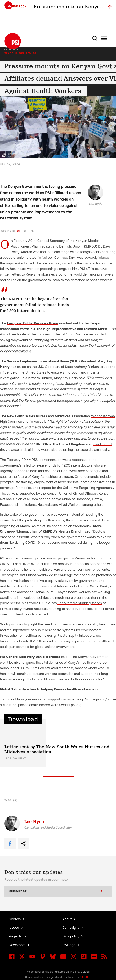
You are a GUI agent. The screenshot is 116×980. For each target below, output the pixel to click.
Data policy (71, 936)
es (25, 231)
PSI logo (69, 945)
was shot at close (46, 252)
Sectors (15, 919)
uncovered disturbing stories (80, 603)
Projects (16, 936)
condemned (102, 444)
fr (32, 231)
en (18, 231)
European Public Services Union (33, 323)
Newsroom (18, 945)
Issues (14, 927)
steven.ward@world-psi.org (60, 705)
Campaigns (71, 927)
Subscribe (56, 892)
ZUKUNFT (85, 977)
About (67, 919)
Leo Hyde (96, 204)
